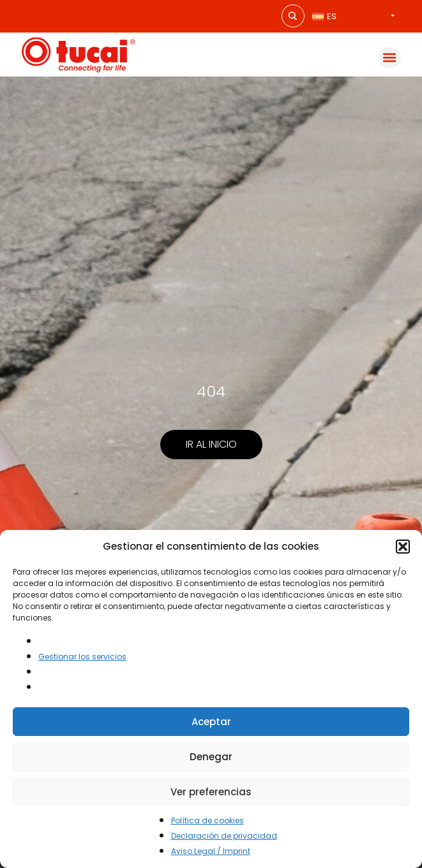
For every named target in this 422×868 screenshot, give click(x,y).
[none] (353, 16)
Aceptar (211, 722)
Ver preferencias (211, 792)
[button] (403, 547)
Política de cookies (207, 820)
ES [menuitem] (332, 16)
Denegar (211, 757)
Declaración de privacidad (224, 836)
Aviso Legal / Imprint (211, 851)
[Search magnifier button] (293, 16)
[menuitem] (353, 16)
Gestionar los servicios (82, 657)
